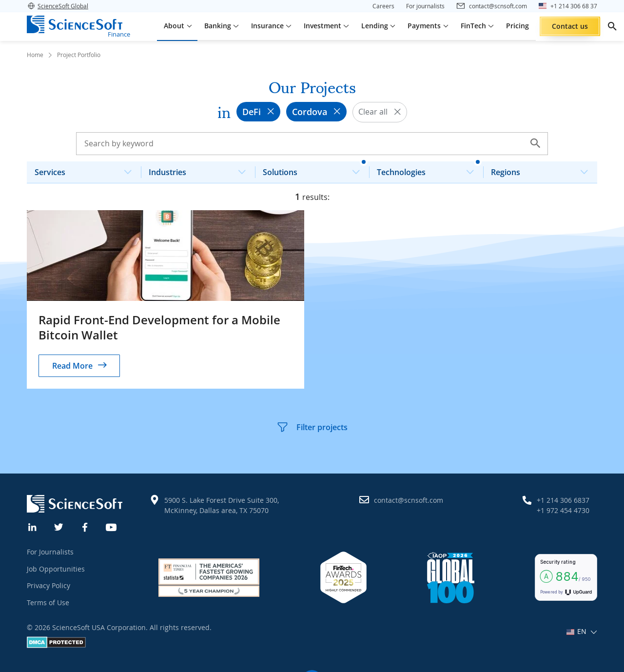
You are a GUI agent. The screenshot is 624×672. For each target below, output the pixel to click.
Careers (383, 6)
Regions (543, 169)
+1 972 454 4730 (563, 510)
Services (87, 169)
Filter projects (312, 427)
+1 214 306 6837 (563, 500)
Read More (72, 366)
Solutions (315, 169)
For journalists (425, 6)
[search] (612, 26)
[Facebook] (85, 526)
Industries (201, 169)
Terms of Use (48, 603)
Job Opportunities (56, 569)
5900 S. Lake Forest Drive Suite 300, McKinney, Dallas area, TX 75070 (222, 505)
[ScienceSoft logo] (75, 24)
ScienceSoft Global (58, 6)
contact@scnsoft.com (409, 500)
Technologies (429, 169)
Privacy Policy (49, 585)
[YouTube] (112, 526)
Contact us (570, 26)
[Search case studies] (312, 143)
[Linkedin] (33, 526)
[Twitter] (59, 526)
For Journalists (50, 552)
